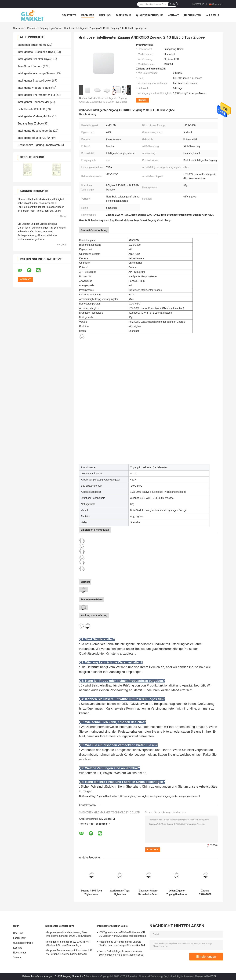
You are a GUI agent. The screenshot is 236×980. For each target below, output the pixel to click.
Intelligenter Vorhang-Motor (35, 116)
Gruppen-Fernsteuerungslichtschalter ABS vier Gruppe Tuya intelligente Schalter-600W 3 (70, 953)
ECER (213, 976)
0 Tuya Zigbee (128, 796)
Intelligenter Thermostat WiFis (36, 95)
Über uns (105, 15)
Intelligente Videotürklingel (34, 88)
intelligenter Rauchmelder (33, 102)
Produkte (88, 15)
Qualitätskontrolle (149, 15)
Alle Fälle (213, 15)
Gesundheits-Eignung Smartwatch (39, 145)
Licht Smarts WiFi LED (31, 109)
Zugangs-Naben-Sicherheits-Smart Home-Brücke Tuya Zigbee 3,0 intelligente (148, 893)
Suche (172, 4)
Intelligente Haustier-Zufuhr (35, 138)
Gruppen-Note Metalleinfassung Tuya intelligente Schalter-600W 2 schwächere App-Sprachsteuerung (69, 935)
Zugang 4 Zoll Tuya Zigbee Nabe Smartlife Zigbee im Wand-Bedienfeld (91, 893)
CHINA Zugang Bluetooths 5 (70, 976)
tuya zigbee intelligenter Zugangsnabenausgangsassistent (168, 796)
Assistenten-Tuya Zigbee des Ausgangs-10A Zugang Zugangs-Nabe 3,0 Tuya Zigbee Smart (120, 893)
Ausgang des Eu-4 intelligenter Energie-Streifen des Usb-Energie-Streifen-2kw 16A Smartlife (122, 944)
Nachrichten (193, 15)
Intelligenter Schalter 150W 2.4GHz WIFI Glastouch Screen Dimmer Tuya (68, 944)
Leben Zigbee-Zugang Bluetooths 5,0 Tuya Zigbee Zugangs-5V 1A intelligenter (177, 893)
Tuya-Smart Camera (30, 66)
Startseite (69, 15)
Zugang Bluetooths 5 (108, 796)
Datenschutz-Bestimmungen (38, 976)
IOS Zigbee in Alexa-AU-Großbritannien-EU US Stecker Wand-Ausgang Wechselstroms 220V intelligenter (122, 935)
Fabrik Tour (123, 15)
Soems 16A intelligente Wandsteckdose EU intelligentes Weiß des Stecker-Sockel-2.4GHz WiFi (122, 953)
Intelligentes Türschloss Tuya (36, 52)
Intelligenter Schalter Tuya (34, 59)
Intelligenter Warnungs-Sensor (36, 73)
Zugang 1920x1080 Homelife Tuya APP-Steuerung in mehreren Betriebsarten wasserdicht (205, 893)
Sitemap (18, 957)
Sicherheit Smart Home (32, 45)
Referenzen (198, 4)
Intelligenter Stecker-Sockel (35, 81)
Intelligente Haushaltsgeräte (35, 131)
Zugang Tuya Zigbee (51, 28)
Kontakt (173, 15)
